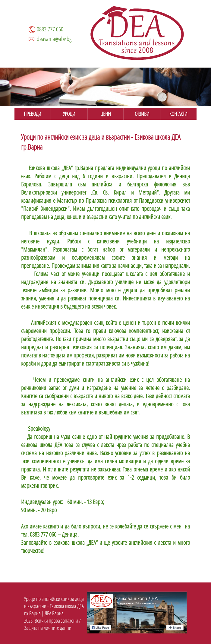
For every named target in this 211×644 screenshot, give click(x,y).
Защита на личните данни (48, 628)
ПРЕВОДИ (33, 114)
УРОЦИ (69, 114)
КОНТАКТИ (178, 114)
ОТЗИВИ (142, 114)
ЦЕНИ (106, 114)
